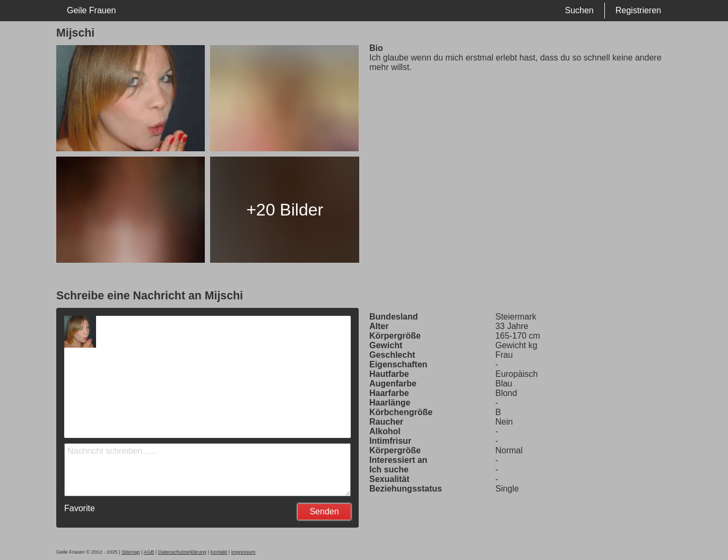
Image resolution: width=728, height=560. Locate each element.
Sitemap (131, 552)
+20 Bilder (285, 210)
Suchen (579, 10)
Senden (324, 511)
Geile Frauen (92, 10)
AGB (149, 552)
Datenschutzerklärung (182, 552)
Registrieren (638, 10)
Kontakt (219, 552)
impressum (244, 552)
